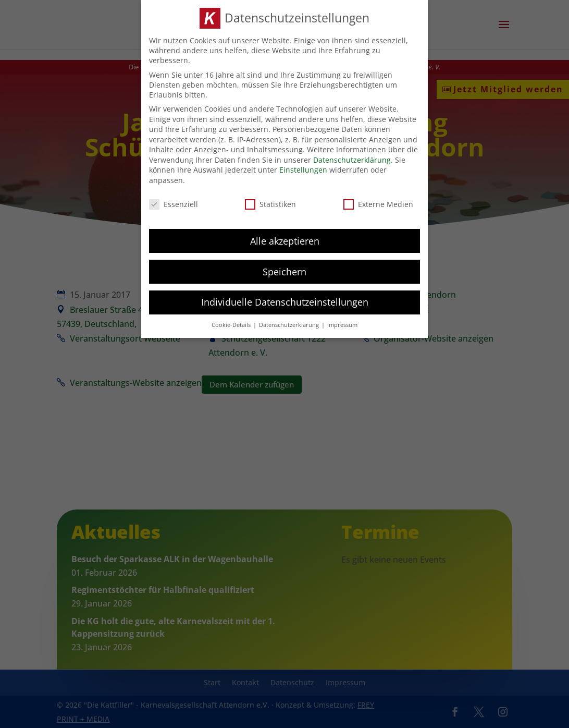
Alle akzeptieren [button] (285, 238)
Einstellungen (303, 167)
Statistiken (270, 202)
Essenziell (174, 202)
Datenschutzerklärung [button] (290, 322)
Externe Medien (378, 202)
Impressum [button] (342, 322)
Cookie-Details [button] (232, 322)
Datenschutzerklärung (352, 157)
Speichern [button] (284, 269)
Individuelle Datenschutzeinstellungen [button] (285, 299)
